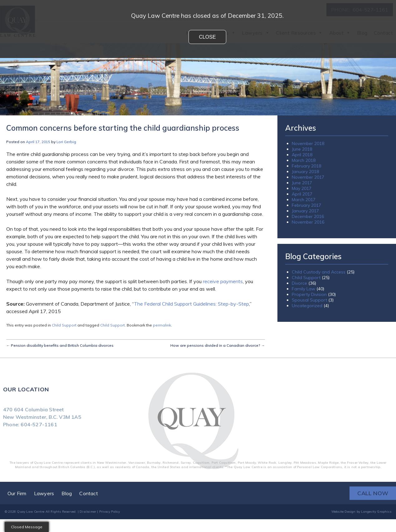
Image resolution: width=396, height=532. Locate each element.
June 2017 (302, 183)
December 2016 (308, 216)
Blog (67, 493)
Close (207, 37)
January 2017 (305, 211)
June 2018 (302, 149)
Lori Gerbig (66, 142)
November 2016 (308, 222)
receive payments (223, 281)
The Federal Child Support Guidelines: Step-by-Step (191, 304)
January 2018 (305, 172)
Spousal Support (309, 300)
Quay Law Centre (31, 512)
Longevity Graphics (376, 512)
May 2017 (302, 188)
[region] (198, 79)
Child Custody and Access (319, 272)
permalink (162, 325)
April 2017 (302, 194)
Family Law (303, 289)
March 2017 (304, 200)
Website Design (344, 512)
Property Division (309, 294)
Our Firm (17, 493)
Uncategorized (307, 306)
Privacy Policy (110, 512)
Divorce (299, 283)
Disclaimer (88, 512)
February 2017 (306, 205)
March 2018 (304, 160)
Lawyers (44, 493)
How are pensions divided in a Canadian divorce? (218, 345)
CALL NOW (373, 493)
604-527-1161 (39, 424)
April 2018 (302, 155)
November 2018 (308, 143)
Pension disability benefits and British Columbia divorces (60, 345)
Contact (88, 493)
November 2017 (308, 177)
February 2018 (306, 166)
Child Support (64, 325)
